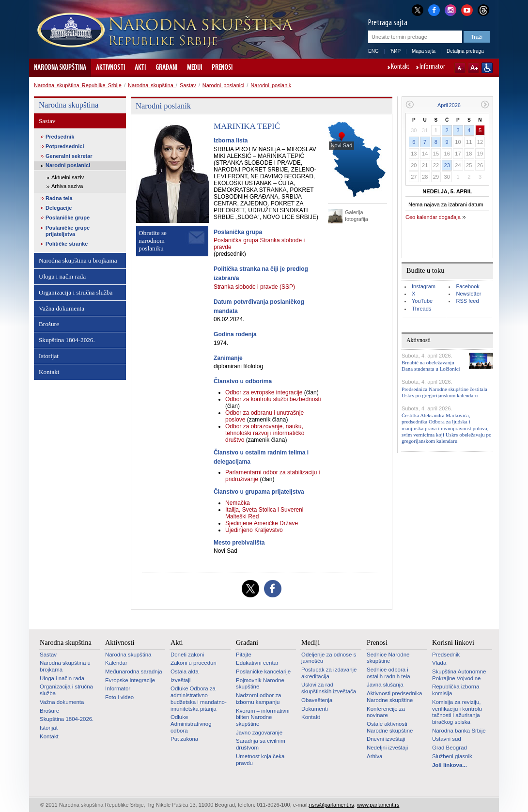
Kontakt (400, 67)
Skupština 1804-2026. (67, 340)
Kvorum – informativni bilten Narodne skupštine (263, 717)
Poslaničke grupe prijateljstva (68, 231)
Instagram (424, 286)
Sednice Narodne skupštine (388, 658)
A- (460, 68)
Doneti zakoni (187, 655)
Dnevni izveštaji (386, 739)
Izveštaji (180, 680)
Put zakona (184, 739)
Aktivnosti (110, 68)
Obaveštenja (317, 700)
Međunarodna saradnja (134, 671)
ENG (373, 51)
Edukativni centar (257, 663)
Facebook (467, 286)
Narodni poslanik (271, 85)
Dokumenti (315, 709)
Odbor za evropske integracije (265, 392)
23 (447, 165)
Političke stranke (67, 244)
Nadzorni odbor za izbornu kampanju (258, 699)
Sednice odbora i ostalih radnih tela (388, 673)
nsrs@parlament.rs (332, 805)
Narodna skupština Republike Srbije (78, 85)
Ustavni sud (447, 739)
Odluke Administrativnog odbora (191, 724)
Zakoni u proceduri (194, 663)
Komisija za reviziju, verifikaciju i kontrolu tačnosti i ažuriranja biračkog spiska (457, 712)
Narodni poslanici (223, 85)
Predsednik (60, 137)
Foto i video (119, 697)
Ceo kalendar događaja (433, 217)
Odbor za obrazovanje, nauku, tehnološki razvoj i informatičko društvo (265, 433)
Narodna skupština (60, 68)
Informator (432, 67)
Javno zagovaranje (259, 733)
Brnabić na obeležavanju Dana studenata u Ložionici (431, 366)
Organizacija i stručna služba (76, 292)
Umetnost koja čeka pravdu (260, 760)
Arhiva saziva (67, 186)
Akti (140, 68)
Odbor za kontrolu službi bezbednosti (273, 399)
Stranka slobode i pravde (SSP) (254, 287)
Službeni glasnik (452, 756)
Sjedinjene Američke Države (262, 523)
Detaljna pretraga (465, 51)
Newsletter (468, 294)
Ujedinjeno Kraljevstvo (254, 530)
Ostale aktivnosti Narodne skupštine (390, 727)
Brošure (49, 324)
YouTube (422, 301)
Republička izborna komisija (456, 690)
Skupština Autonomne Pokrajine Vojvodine (459, 675)
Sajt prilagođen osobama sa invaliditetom (487, 68)
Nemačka (238, 503)
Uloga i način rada (62, 276)
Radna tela (59, 198)
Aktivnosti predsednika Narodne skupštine (394, 697)
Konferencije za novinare (386, 712)
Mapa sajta (424, 51)
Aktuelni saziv (68, 177)
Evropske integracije (130, 680)
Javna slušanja (385, 685)
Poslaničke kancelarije (263, 671)
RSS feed (467, 301)
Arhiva (374, 756)
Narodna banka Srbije (459, 731)
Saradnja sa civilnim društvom (261, 744)
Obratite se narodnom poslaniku (153, 241)
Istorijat (49, 356)
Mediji (194, 68)
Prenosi (222, 68)
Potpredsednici (65, 146)
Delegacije (59, 208)
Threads (421, 309)
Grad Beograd (450, 748)
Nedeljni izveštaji (387, 748)
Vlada (439, 663)
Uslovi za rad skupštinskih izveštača (329, 688)
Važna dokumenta (62, 308)
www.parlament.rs (378, 805)
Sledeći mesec (485, 104)
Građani (166, 68)
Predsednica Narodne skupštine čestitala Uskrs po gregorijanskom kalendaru (444, 392)
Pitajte (244, 655)
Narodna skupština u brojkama (78, 260)
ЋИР (395, 51)
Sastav (188, 85)
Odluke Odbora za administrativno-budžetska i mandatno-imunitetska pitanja (199, 698)
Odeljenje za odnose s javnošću (329, 658)
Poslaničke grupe (68, 218)
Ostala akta (185, 671)
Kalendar (116, 663)
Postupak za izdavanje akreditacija (329, 673)
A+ (474, 68)
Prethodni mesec (410, 104)
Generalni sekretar (69, 156)
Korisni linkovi (453, 642)
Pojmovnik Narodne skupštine (260, 684)
